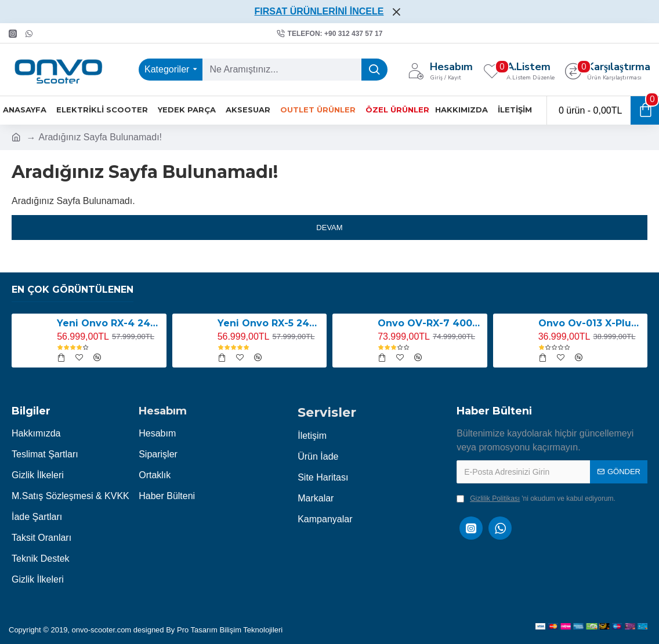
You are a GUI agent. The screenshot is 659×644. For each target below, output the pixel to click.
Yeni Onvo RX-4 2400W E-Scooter (109, 323)
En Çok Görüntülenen (73, 290)
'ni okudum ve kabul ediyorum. (536, 499)
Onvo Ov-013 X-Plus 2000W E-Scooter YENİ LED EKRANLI (591, 323)
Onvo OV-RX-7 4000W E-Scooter (430, 323)
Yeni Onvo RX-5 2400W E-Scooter (270, 323)
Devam (329, 228)
